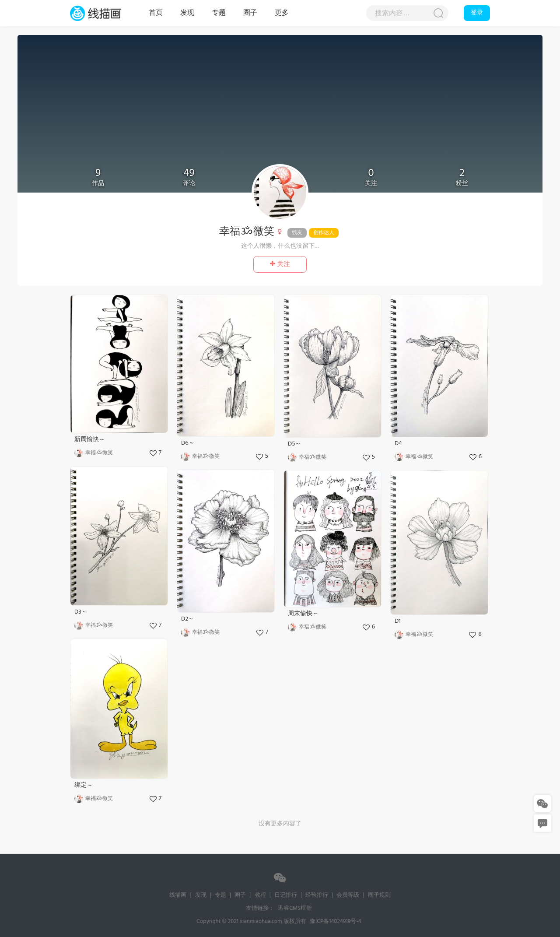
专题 (219, 13)
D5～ (294, 444)
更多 (282, 13)
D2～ (188, 619)
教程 (260, 895)
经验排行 (317, 895)
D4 (398, 444)
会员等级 (348, 895)
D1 (398, 621)
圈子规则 (379, 895)
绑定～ (84, 785)
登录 (477, 13)
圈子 (250, 13)
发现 (187, 13)
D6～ (188, 443)
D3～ (81, 612)
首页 (156, 13)
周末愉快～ (303, 614)
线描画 (105, 13)
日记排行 (286, 895)
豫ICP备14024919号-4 (336, 921)
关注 (280, 264)
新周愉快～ (90, 440)
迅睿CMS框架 (295, 908)
